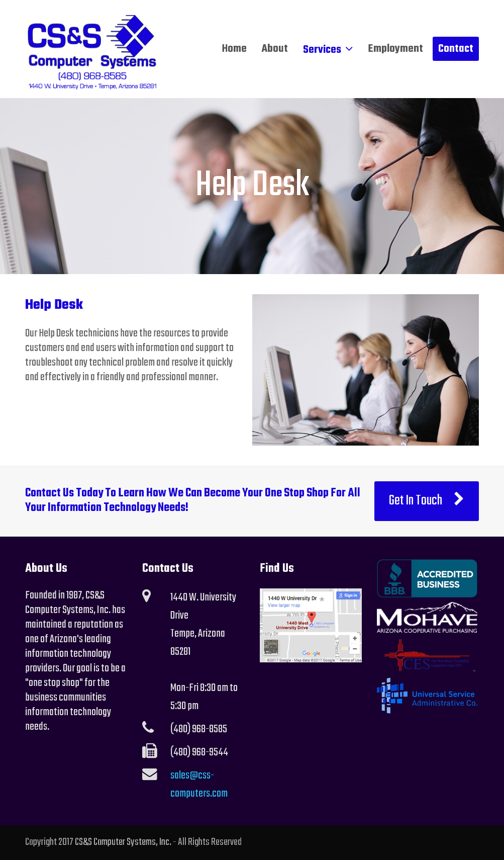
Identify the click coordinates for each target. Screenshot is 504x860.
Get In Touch (427, 501)
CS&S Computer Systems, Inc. (123, 842)
